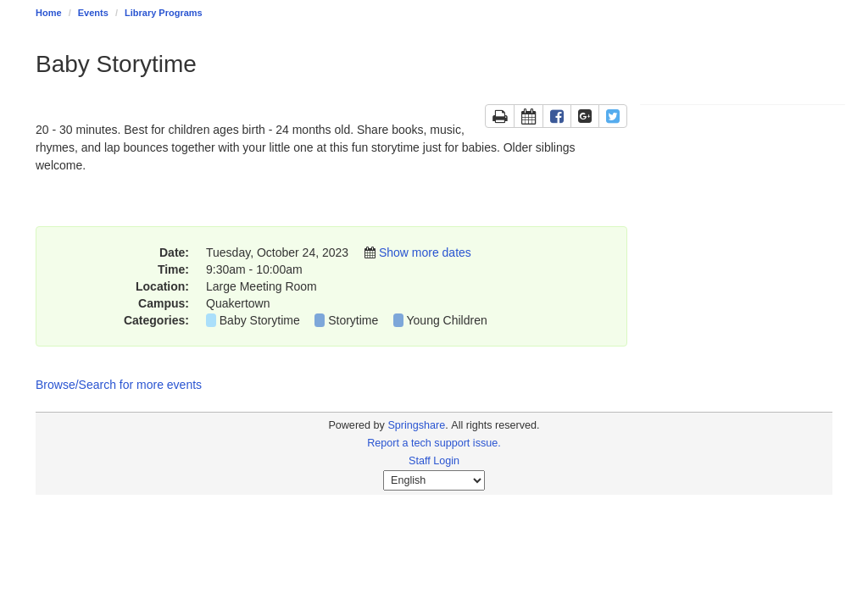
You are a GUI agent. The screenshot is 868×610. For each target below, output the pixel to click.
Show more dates (425, 252)
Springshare (416, 425)
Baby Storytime (260, 320)
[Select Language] (434, 480)
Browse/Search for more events (119, 385)
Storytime (353, 320)
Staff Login (434, 461)
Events (93, 13)
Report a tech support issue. (434, 443)
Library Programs (164, 13)
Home (49, 13)
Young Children (447, 320)
